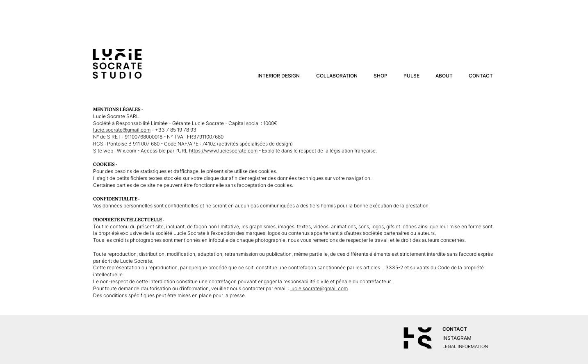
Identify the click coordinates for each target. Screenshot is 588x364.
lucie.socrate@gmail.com (122, 130)
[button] (337, 76)
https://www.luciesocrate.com (223, 151)
